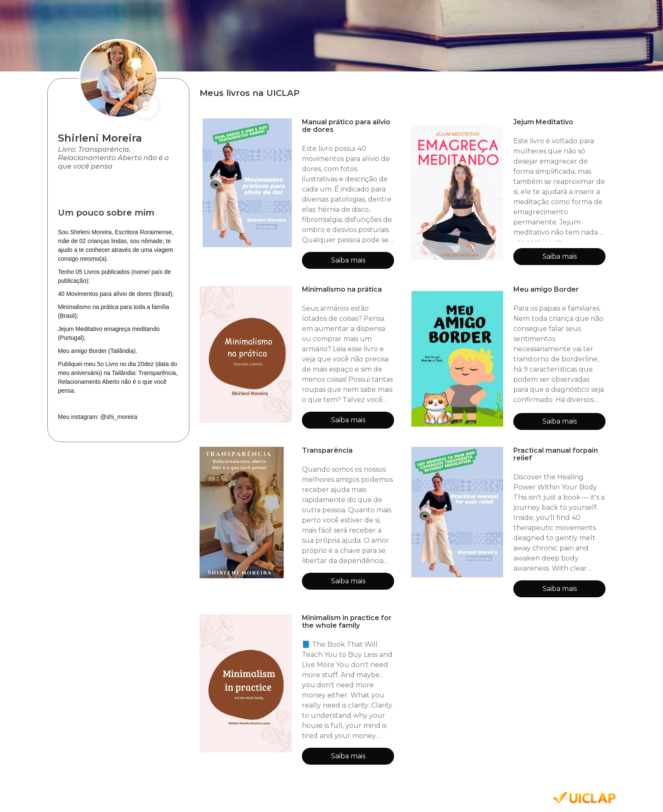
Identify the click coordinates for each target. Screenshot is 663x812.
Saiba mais (348, 260)
